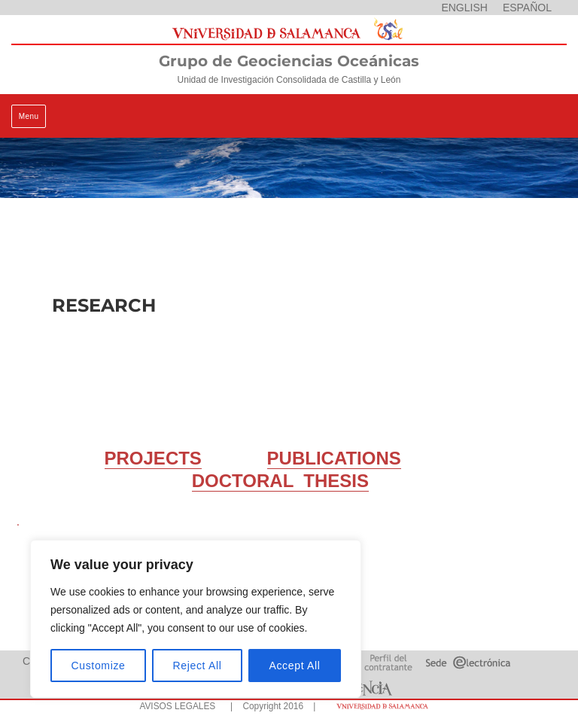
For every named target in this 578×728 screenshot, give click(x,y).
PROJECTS (153, 458)
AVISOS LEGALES (177, 706)
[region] (196, 619)
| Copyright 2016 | (270, 706)
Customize (99, 666)
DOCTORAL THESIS (280, 481)
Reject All (198, 666)
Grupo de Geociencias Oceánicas (289, 61)
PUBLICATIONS (334, 458)
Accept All (294, 666)
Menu (29, 116)
